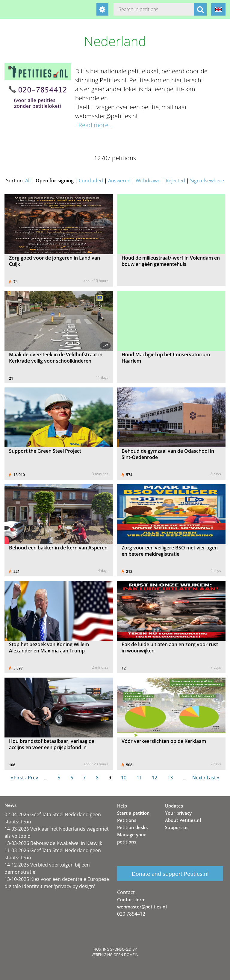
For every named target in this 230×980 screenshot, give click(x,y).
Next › (199, 778)
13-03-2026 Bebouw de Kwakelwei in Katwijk (53, 843)
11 (139, 778)
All (28, 181)
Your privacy (178, 813)
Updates (174, 806)
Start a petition (133, 813)
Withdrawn (148, 181)
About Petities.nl (183, 820)
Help (122, 806)
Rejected (175, 181)
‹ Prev (32, 778)
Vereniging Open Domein (115, 955)
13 (170, 778)
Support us (177, 827)
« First (17, 778)
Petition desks (132, 827)
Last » (213, 778)
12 (155, 778)
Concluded (91, 181)
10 (124, 778)
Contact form (131, 899)
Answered (119, 181)
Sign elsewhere (207, 181)
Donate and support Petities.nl (170, 874)
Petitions (127, 820)
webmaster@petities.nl (142, 907)
